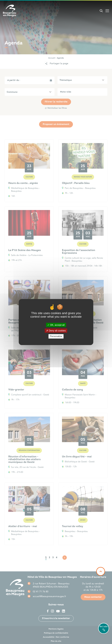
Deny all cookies (56, 331)
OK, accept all (56, 325)
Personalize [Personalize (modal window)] (56, 336)
